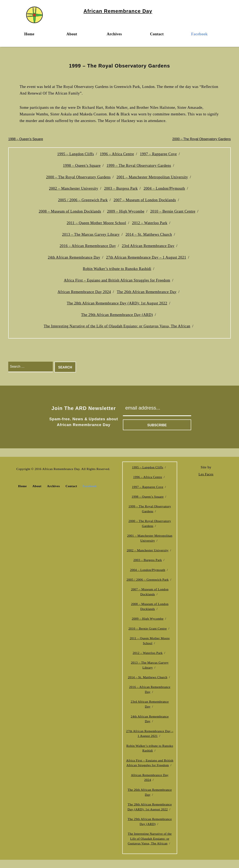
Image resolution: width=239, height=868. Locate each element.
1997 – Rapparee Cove (158, 154)
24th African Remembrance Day (74, 257)
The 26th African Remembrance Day (147, 292)
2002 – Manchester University (74, 188)
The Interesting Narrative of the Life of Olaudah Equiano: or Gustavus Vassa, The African (117, 326)
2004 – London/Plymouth (164, 188)
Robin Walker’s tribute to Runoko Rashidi (117, 269)
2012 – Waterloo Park (150, 223)
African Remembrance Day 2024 (84, 292)
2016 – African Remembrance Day (88, 246)
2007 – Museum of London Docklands (145, 200)
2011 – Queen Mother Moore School (97, 223)
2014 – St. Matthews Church (149, 234)
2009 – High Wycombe (126, 211)
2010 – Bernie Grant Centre (173, 211)
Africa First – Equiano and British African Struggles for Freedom (117, 280)
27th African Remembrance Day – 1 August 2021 (146, 257)
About (72, 34)
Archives (114, 34)
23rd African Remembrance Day (148, 246)
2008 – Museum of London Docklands (70, 211)
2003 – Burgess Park (121, 188)
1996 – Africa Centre (117, 154)
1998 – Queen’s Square (26, 139)
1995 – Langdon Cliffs (75, 154)
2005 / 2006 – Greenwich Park (83, 200)
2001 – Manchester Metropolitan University (152, 177)
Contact (157, 34)
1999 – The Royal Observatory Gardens (139, 166)
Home (29, 34)
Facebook (199, 34)
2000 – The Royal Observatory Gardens (202, 139)
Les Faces (206, 474)
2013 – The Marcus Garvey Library (91, 234)
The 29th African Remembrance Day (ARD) (117, 315)
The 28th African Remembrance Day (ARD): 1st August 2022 (117, 303)
